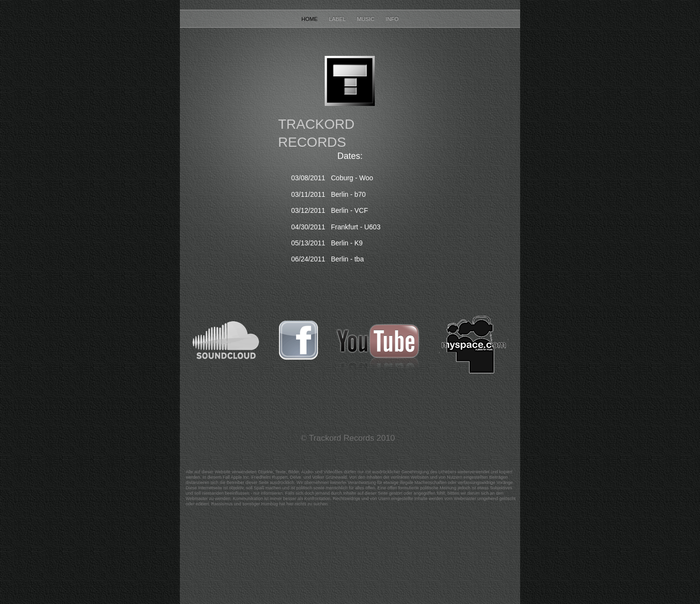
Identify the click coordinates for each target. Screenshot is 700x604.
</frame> (343, 528)
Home (310, 19)
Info (392, 19)
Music (366, 19)
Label (338, 19)
